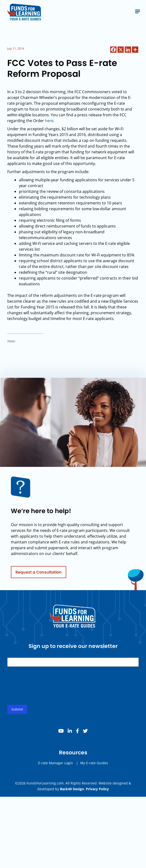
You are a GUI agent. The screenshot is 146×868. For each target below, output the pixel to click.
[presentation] (44, 691)
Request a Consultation (39, 573)
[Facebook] (113, 50)
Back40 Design (72, 789)
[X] (121, 50)
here (49, 121)
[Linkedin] (128, 50)
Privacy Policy (97, 789)
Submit (17, 711)
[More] (135, 50)
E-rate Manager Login (56, 764)
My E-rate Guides (94, 764)
